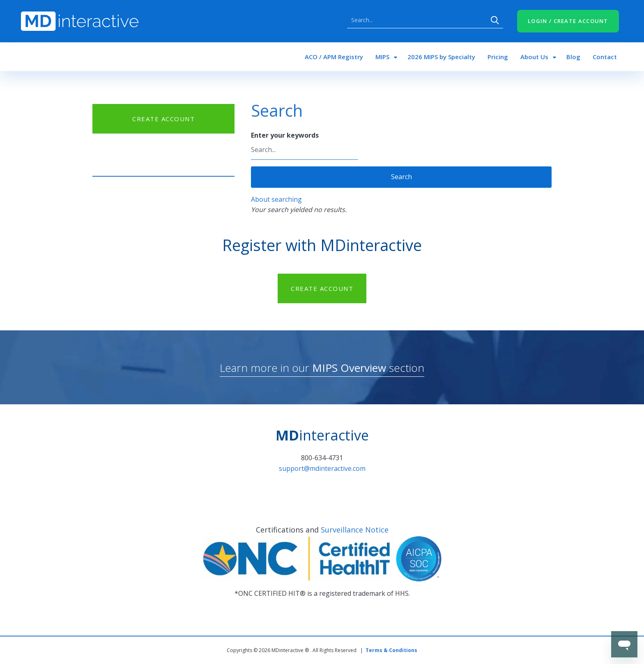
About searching (276, 199)
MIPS (382, 57)
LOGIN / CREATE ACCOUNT (568, 21)
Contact (605, 57)
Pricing (498, 57)
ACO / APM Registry (334, 57)
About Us (534, 57)
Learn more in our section (322, 368)
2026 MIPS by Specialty (441, 57)
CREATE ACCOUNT (163, 119)
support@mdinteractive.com (322, 468)
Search (495, 20)
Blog (573, 57)
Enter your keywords (285, 135)
